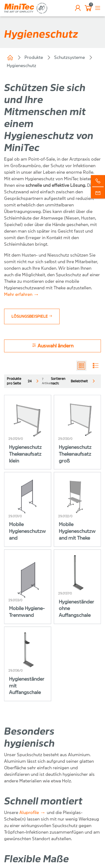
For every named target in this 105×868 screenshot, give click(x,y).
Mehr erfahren (18, 294)
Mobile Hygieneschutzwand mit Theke (77, 531)
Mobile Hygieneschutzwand (27, 531)
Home (10, 58)
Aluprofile (29, 813)
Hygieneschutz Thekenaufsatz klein (25, 454)
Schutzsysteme (70, 57)
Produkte (34, 57)
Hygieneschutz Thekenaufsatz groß (75, 454)
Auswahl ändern (53, 346)
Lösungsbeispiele (32, 316)
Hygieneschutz (21, 66)
